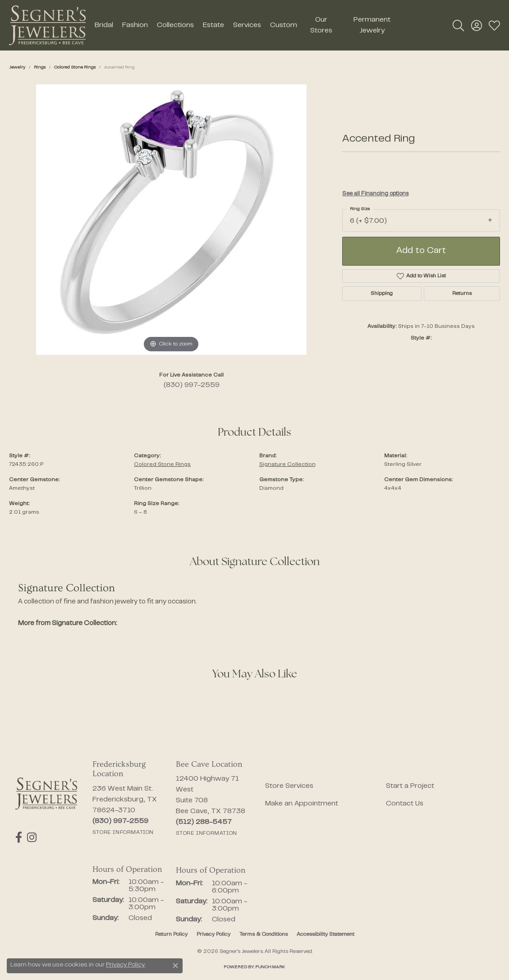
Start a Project (410, 786)
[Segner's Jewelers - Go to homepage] (46, 794)
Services (247, 25)
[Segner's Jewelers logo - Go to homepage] (47, 25)
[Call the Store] (120, 821)
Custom (284, 25)
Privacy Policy (213, 934)
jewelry (17, 67)
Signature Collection (287, 465)
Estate (213, 25)
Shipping (382, 294)
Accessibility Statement (326, 934)
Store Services (289, 786)
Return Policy (171, 934)
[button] (458, 25)
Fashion (135, 25)
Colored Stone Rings (75, 67)
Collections (175, 25)
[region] (171, 220)
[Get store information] (123, 833)
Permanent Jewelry (372, 25)
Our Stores (321, 25)
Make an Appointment (302, 804)
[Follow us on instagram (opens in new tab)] (31, 837)
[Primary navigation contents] (247, 25)
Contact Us (405, 804)
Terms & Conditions (264, 934)
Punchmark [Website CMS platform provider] (270, 967)
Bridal (104, 25)
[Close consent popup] (175, 966)
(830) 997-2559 (192, 385)
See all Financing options (375, 194)
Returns (462, 294)
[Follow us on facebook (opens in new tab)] (19, 837)
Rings (40, 67)
